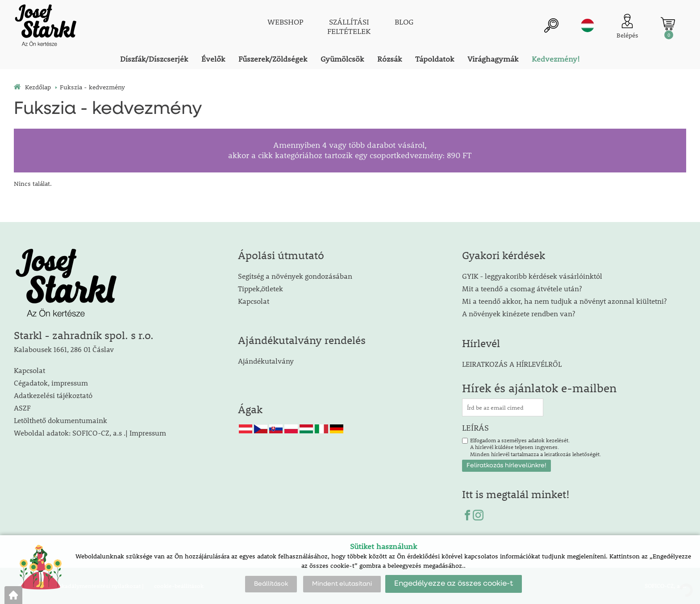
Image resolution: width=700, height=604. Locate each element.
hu (587, 25)
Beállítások (271, 584)
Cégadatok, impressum (51, 383)
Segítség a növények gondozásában (295, 276)
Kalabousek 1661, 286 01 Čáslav (64, 349)
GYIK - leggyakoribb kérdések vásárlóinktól (532, 276)
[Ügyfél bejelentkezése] (627, 27)
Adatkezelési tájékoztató (53, 395)
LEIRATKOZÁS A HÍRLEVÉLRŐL (512, 364)
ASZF (22, 408)
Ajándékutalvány (266, 361)
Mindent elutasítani (342, 584)
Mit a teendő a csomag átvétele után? (522, 288)
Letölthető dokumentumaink (60, 420)
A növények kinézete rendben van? (519, 313)
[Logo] (45, 27)
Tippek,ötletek (260, 288)
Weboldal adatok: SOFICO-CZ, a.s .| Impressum (90, 433)
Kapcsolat (29, 370)
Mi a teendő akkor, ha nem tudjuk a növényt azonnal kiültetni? (564, 301)
